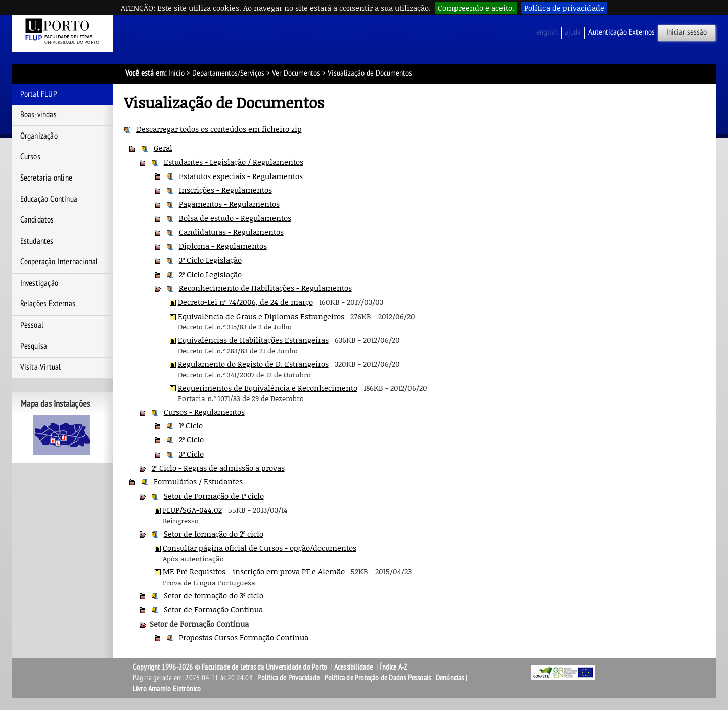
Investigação (39, 283)
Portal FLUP (39, 94)
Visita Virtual (41, 367)
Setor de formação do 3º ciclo (214, 595)
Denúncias (450, 678)
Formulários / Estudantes (198, 481)
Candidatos (37, 220)
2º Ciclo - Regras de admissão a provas (218, 468)
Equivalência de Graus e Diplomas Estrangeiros (261, 316)
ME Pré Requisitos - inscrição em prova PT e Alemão (254, 571)
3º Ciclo (191, 454)
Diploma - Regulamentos (223, 246)
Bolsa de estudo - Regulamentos (235, 218)
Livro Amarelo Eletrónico (167, 689)
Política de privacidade (564, 8)
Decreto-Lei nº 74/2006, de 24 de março (245, 302)
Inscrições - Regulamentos (225, 190)
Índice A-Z (394, 667)
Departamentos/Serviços (228, 73)
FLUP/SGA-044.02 (192, 510)
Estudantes (37, 241)
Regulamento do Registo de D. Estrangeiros (253, 364)
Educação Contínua (49, 199)
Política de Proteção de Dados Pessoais (378, 678)
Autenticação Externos (622, 32)
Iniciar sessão (687, 32)
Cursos (30, 157)
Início (176, 73)
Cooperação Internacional (59, 262)
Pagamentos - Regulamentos (229, 204)
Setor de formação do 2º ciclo (214, 534)
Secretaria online (46, 178)
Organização (39, 136)
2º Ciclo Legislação (210, 274)
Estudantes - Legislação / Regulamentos (234, 162)
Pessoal (32, 325)
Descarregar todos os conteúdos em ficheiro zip (219, 129)
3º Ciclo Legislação (210, 260)
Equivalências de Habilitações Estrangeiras (253, 340)
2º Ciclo (191, 439)
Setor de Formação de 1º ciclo (214, 496)
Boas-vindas (38, 115)
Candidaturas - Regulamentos (231, 232)
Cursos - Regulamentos (204, 412)
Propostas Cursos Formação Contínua (244, 637)
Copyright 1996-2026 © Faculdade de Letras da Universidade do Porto (231, 667)
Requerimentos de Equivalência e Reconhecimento (268, 388)
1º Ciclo (191, 425)
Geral (163, 148)
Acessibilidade (354, 667)
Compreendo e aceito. (476, 8)
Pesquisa (34, 346)
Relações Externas (48, 304)
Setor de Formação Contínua (213, 609)
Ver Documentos (296, 73)
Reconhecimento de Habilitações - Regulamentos (265, 288)
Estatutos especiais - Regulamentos (241, 176)
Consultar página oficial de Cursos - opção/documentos (260, 548)
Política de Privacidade (288, 678)
